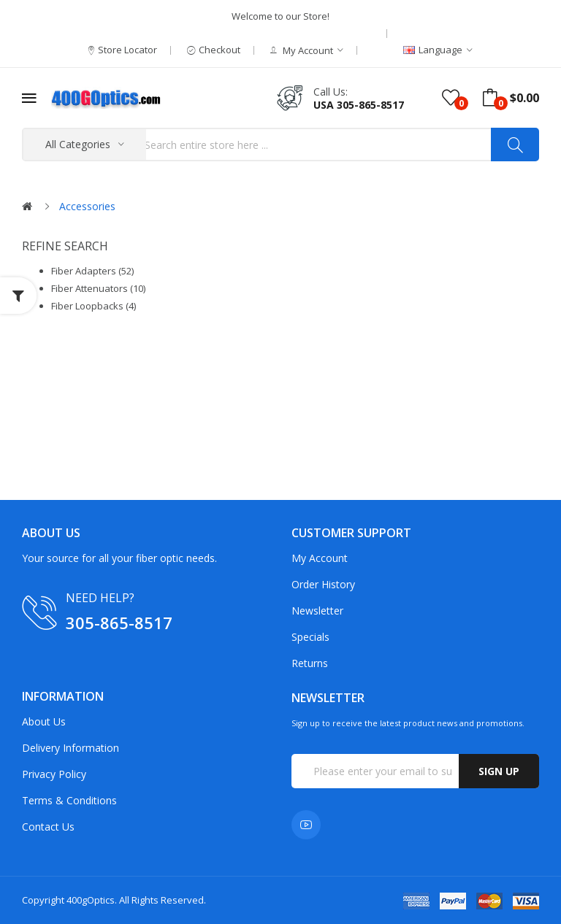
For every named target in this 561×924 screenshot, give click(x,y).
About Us (44, 721)
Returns (310, 663)
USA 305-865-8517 (359, 105)
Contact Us (48, 827)
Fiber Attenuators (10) (98, 288)
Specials (310, 637)
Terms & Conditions (69, 800)
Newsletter (317, 611)
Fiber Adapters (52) (92, 271)
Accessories (87, 206)
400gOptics (91, 900)
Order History (323, 584)
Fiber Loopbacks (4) (93, 306)
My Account (320, 558)
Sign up (499, 771)
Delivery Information (70, 748)
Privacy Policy (54, 774)
